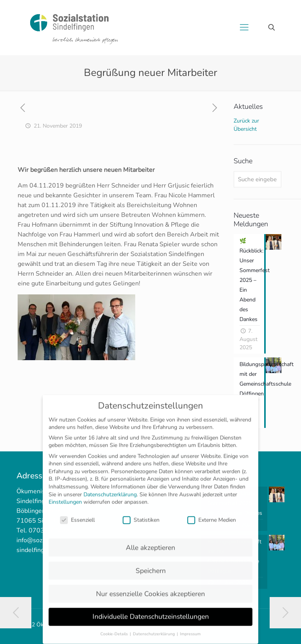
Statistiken (141, 514)
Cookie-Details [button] (115, 628)
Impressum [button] (190, 628)
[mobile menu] (244, 27)
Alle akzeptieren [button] (150, 541)
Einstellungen (65, 496)
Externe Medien (212, 514)
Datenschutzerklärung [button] (154, 628)
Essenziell (77, 514)
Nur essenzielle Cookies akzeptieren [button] (150, 588)
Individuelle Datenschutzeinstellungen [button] (151, 611)
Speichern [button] (151, 565)
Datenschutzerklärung (110, 488)
